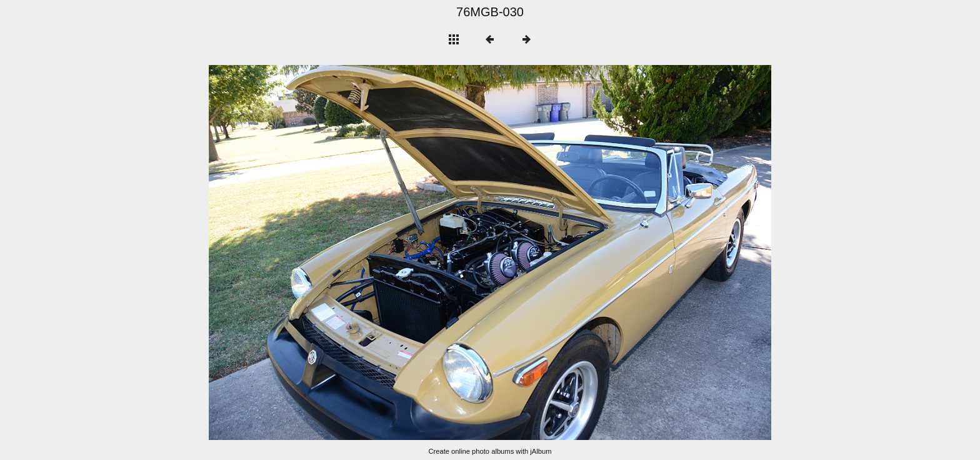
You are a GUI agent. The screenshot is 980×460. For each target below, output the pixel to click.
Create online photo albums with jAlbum (490, 451)
